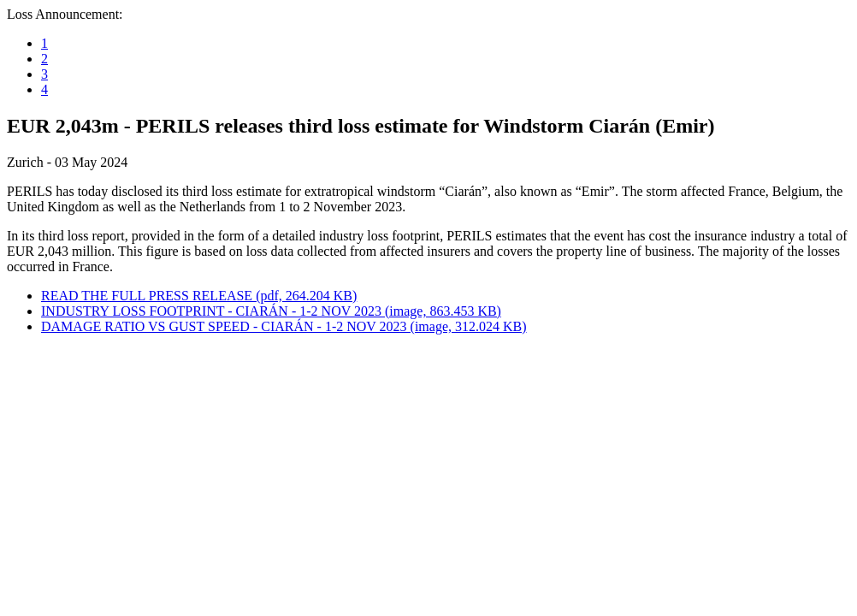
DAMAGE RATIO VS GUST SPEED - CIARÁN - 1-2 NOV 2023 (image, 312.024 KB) (284, 326)
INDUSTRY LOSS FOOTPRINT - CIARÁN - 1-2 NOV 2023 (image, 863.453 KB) (271, 311)
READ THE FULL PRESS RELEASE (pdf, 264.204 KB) (199, 296)
